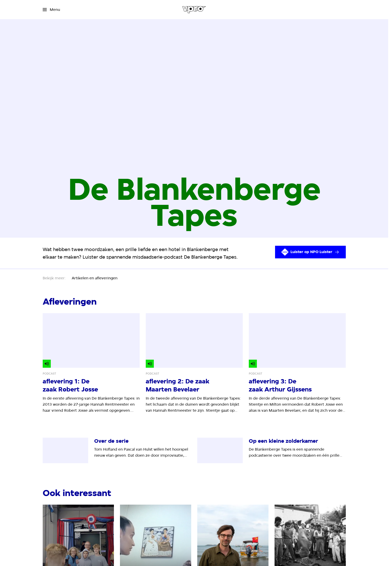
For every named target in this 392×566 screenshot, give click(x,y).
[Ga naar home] (194, 10)
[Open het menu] (51, 10)
